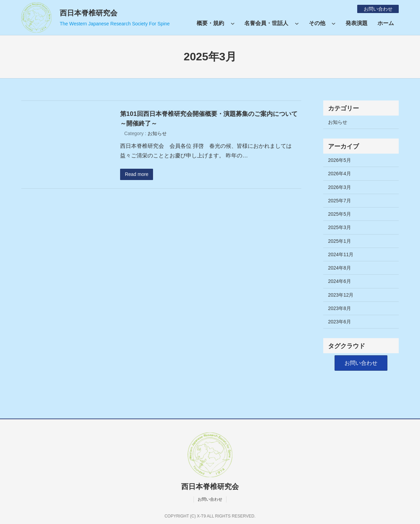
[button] (361, 363)
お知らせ (157, 133)
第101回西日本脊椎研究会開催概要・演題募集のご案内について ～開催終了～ (211, 118)
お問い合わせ (378, 9)
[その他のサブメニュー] (334, 23)
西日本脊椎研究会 (89, 13)
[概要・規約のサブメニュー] (233, 23)
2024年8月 (340, 268)
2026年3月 (340, 187)
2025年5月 (340, 214)
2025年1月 (340, 241)
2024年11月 (341, 254)
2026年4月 (340, 174)
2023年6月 (340, 322)
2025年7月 (340, 201)
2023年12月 (341, 295)
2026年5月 (340, 160)
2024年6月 (340, 281)
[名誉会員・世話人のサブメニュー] (297, 23)
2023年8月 (340, 308)
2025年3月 (340, 227)
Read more (137, 174)
